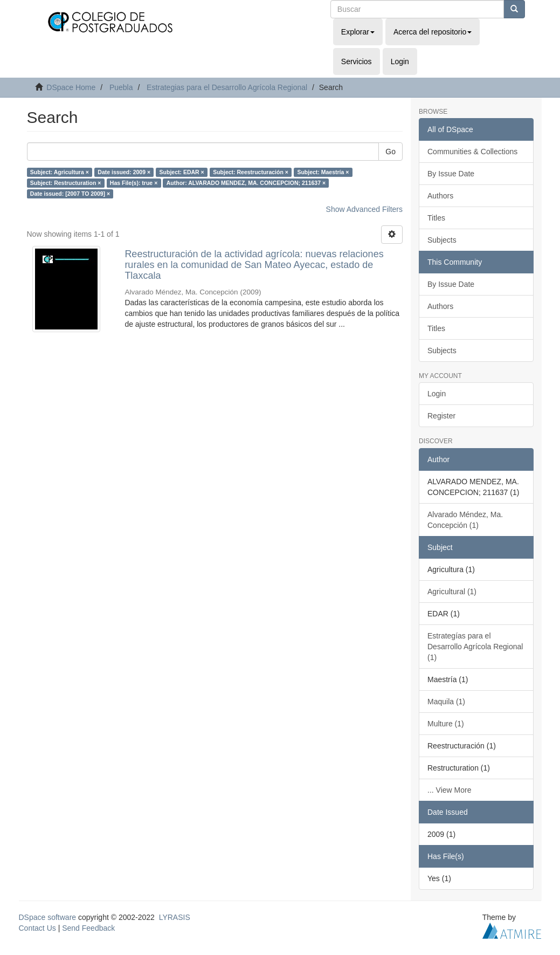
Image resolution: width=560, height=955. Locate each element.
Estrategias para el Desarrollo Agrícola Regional (227, 87)
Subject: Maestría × (323, 172)
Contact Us (37, 928)
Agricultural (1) (452, 592)
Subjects (442, 240)
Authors (440, 196)
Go (390, 152)
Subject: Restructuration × (66, 183)
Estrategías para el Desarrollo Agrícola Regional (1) (475, 647)
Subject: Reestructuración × (251, 172)
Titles (436, 218)
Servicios (357, 61)
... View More (449, 790)
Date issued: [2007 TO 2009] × (70, 194)
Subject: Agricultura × (60, 172)
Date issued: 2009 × (124, 172)
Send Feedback (88, 928)
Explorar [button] (358, 32)
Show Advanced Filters (364, 209)
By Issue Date (451, 174)
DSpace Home (71, 87)
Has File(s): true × (134, 183)
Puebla (121, 87)
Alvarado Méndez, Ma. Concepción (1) (465, 520)
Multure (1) (446, 724)
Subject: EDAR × (182, 172)
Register (441, 416)
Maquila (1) (446, 702)
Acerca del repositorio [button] (433, 32)
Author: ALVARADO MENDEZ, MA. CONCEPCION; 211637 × (246, 183)
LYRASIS (175, 917)
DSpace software (48, 917)
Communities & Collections (472, 152)
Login (437, 394)
